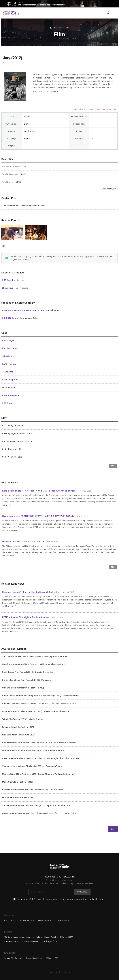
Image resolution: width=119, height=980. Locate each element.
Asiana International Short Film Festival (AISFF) (25, 310)
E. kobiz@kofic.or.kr (51, 941)
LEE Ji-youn (8, 288)
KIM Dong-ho (9, 280)
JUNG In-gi (7, 356)
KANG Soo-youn (10, 348)
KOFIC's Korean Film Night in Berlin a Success (26, 617)
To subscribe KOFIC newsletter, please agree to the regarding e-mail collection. (60, 899)
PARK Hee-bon (9, 364)
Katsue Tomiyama (11, 395)
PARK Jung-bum (10, 380)
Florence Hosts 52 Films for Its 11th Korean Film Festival (31, 592)
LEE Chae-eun (9, 387)
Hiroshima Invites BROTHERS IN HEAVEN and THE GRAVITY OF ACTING (38, 516)
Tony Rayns (8, 372)
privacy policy (71, 899)
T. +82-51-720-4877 (12, 941)
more (54, 92)
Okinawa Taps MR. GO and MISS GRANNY (23, 542)
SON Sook (7, 403)
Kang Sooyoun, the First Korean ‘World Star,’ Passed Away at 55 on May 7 (40, 491)
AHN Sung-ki (8, 340)
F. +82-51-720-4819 (30, 941)
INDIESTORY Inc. (10, 318)
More (113, 466)
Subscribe (82, 892)
